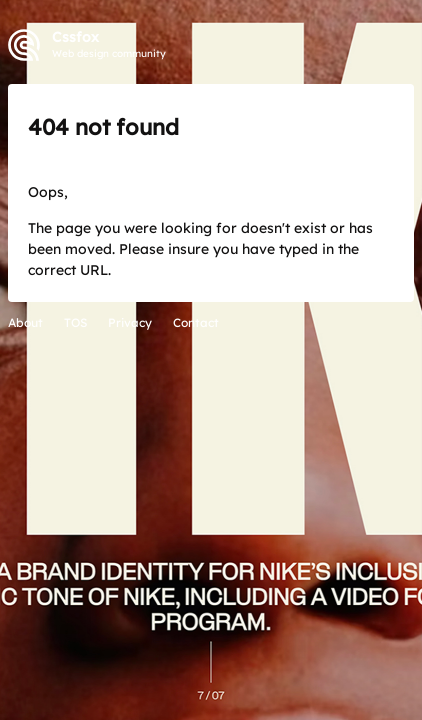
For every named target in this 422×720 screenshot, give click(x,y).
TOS (75, 322)
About (25, 322)
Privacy (130, 322)
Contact (196, 322)
